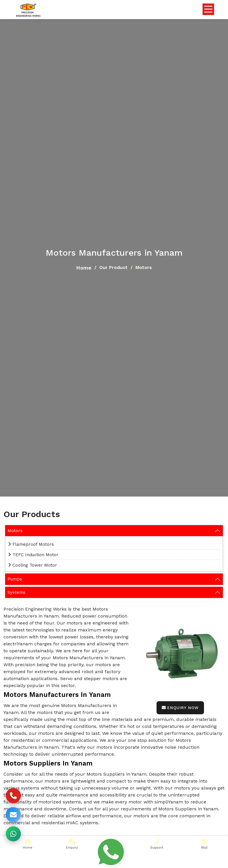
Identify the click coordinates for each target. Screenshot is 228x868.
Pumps (15, 579)
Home (84, 268)
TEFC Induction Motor (35, 555)
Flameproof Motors (33, 544)
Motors (15, 531)
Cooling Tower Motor (35, 565)
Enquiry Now (180, 708)
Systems (16, 592)
